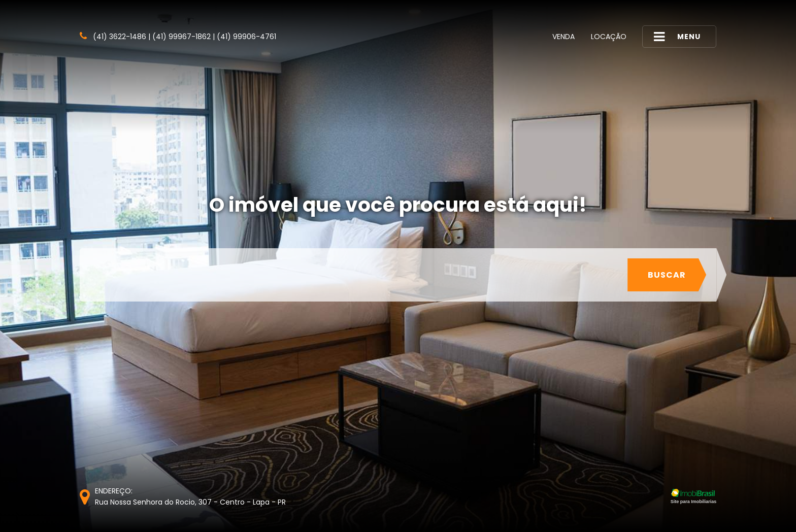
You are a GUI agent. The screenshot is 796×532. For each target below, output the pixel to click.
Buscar (667, 275)
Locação (609, 37)
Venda (563, 37)
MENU (677, 37)
